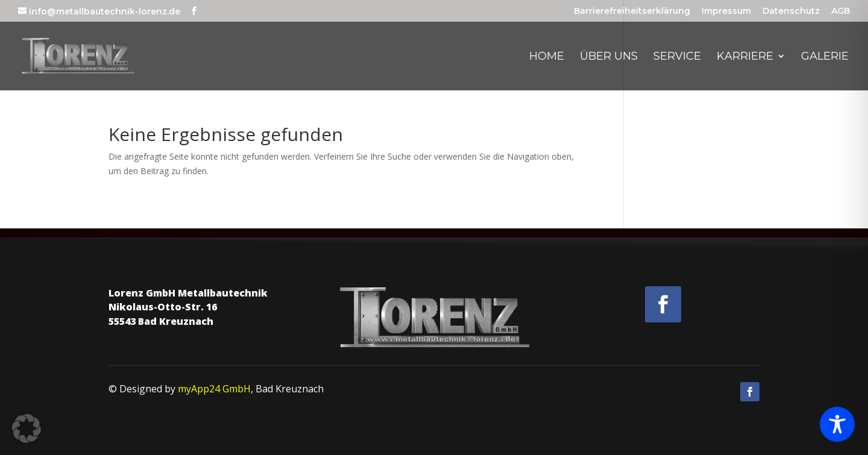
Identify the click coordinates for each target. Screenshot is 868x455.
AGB (841, 11)
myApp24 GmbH (214, 389)
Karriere (745, 57)
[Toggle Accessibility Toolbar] (837, 424)
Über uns (609, 57)
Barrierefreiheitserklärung (632, 11)
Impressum (726, 11)
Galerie (825, 57)
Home (547, 57)
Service (677, 57)
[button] (27, 428)
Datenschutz (791, 11)
